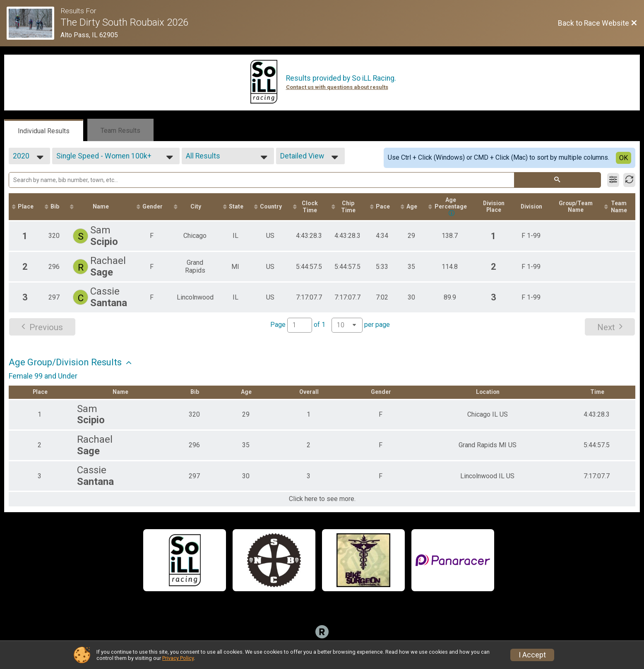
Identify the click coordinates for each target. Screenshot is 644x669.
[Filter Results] (613, 180)
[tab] (44, 130)
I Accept (532, 655)
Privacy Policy (178, 658)
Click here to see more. (322, 500)
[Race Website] (34, 23)
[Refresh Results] (629, 180)
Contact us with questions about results (337, 87)
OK (624, 158)
